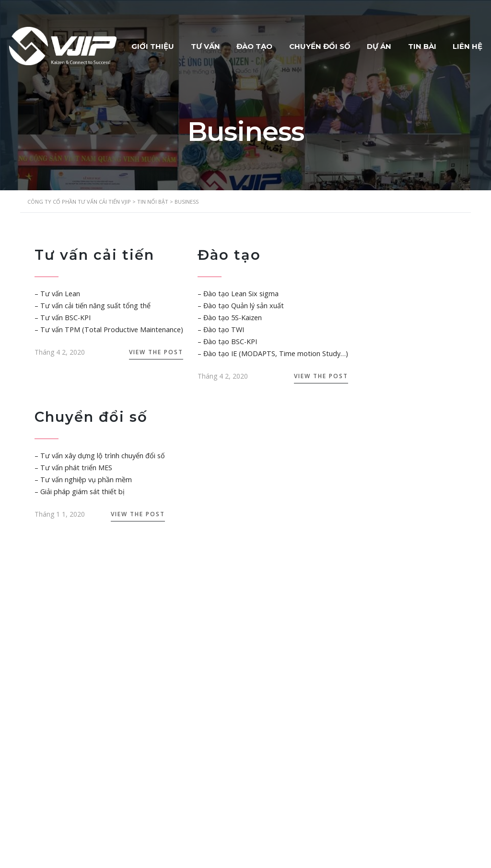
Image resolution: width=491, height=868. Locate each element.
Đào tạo (225, 255)
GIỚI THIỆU (166, 44)
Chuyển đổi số (93, 417)
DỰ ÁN (403, 44)
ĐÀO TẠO (273, 44)
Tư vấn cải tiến (95, 255)
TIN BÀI (448, 44)
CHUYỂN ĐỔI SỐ (340, 44)
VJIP (111, 853)
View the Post (151, 352)
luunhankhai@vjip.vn (71, 759)
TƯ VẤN (221, 44)
